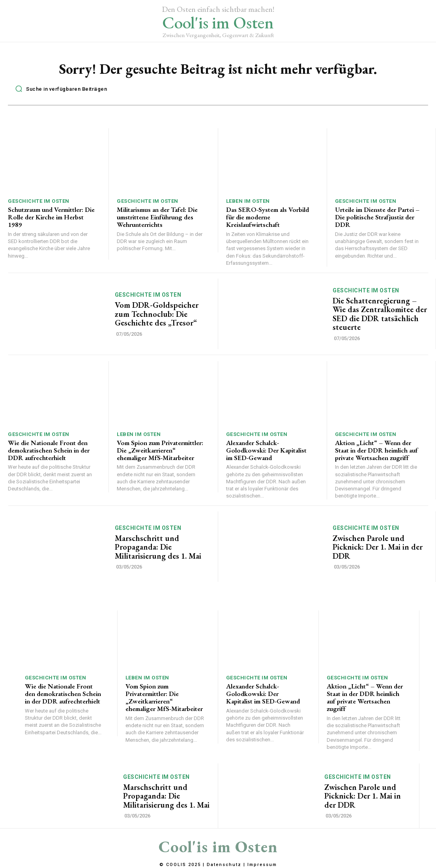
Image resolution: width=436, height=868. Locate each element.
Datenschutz (224, 863)
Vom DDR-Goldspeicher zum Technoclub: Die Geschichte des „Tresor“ (156, 314)
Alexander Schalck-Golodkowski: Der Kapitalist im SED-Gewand (266, 450)
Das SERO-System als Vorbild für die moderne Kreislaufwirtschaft (267, 217)
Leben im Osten (248, 201)
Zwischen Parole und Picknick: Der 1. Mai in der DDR (377, 546)
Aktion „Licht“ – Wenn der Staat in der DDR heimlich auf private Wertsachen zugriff (376, 450)
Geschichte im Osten (39, 201)
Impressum (262, 863)
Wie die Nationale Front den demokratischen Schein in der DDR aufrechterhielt (49, 450)
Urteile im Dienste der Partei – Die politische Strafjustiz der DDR (377, 217)
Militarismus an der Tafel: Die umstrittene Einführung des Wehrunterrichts (157, 217)
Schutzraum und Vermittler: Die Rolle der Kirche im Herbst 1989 (51, 217)
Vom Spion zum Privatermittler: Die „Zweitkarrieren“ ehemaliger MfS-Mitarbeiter (160, 450)
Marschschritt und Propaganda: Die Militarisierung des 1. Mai (158, 546)
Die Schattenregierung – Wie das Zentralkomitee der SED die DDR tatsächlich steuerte (379, 314)
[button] (59, 89)
